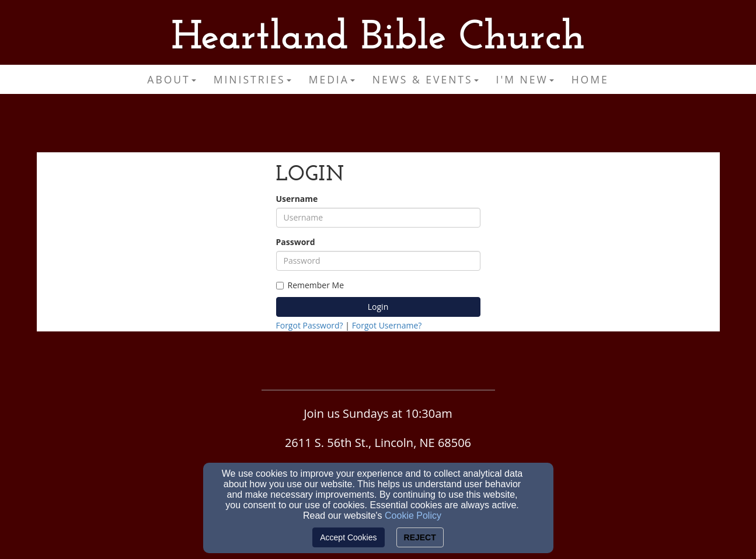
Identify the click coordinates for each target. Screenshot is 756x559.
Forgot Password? (310, 325)
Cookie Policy (413, 516)
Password (296, 242)
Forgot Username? (387, 325)
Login (378, 307)
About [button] (171, 79)
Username (297, 199)
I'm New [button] (525, 79)
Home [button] (590, 79)
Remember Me (310, 285)
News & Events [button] (426, 79)
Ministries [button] (252, 79)
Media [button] (332, 79)
